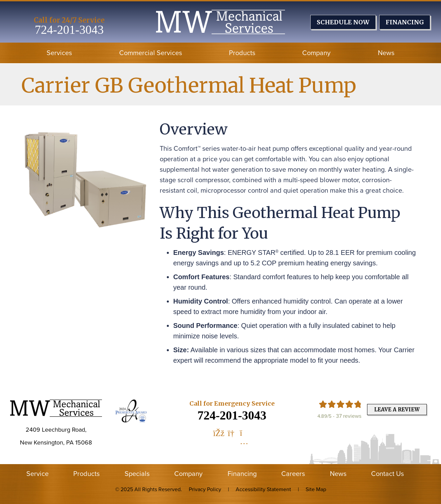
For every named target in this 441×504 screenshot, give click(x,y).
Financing (242, 474)
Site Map (316, 489)
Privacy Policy (205, 489)
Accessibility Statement (263, 489)
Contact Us (387, 474)
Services (59, 53)
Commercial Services (151, 53)
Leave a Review (397, 410)
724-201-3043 (69, 30)
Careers (293, 474)
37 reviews (349, 416)
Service (37, 474)
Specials (137, 474)
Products (242, 53)
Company (316, 53)
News (386, 53)
